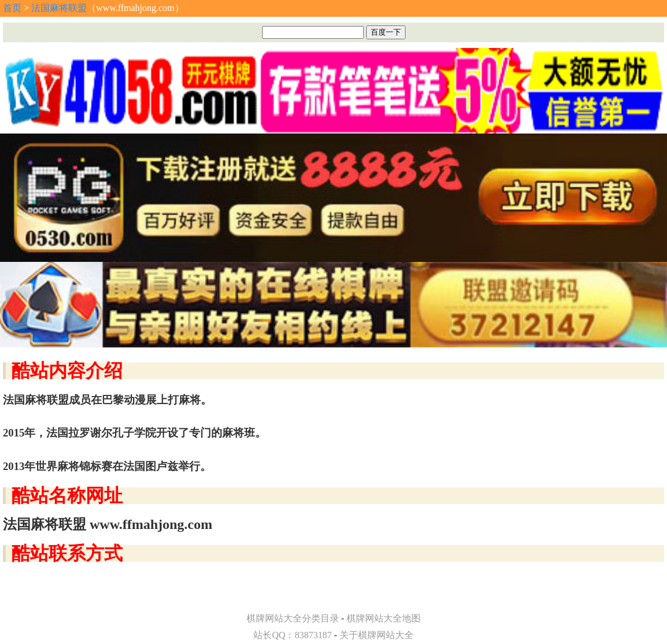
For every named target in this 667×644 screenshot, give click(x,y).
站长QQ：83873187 (292, 635)
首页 (12, 8)
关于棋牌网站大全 (377, 635)
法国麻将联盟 (59, 8)
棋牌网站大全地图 (384, 618)
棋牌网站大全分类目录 (293, 618)
